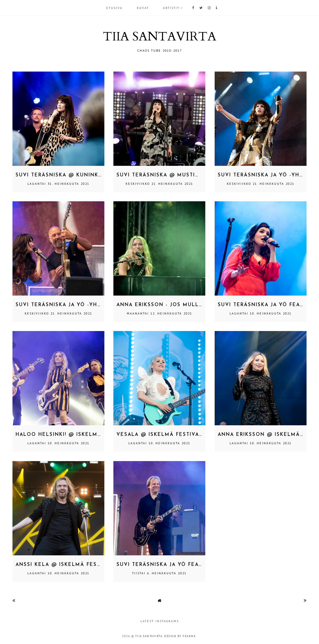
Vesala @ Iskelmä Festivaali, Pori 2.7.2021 (183, 435)
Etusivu (114, 8)
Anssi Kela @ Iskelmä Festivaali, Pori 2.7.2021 (88, 565)
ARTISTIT (171, 8)
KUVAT (143, 8)
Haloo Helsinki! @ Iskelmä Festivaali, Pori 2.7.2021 (96, 435)
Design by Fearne (180, 636)
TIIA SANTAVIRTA (159, 37)
